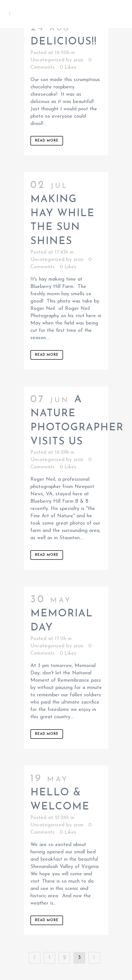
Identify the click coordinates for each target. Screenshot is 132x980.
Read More (47, 141)
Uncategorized (47, 60)
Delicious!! (64, 42)
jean (78, 60)
